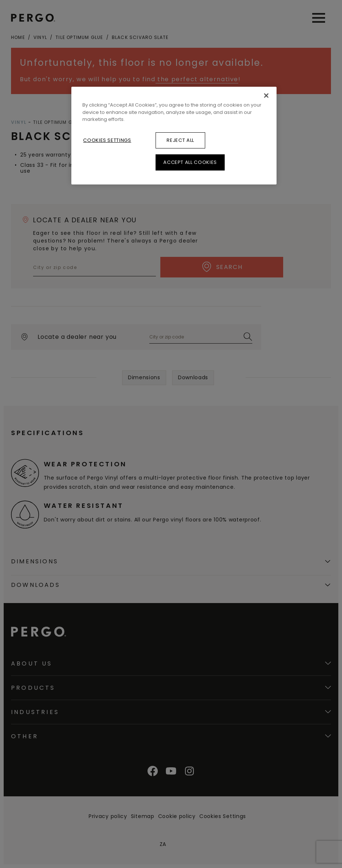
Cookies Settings (107, 140)
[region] (174, 136)
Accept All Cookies (190, 162)
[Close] (266, 96)
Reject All (180, 140)
